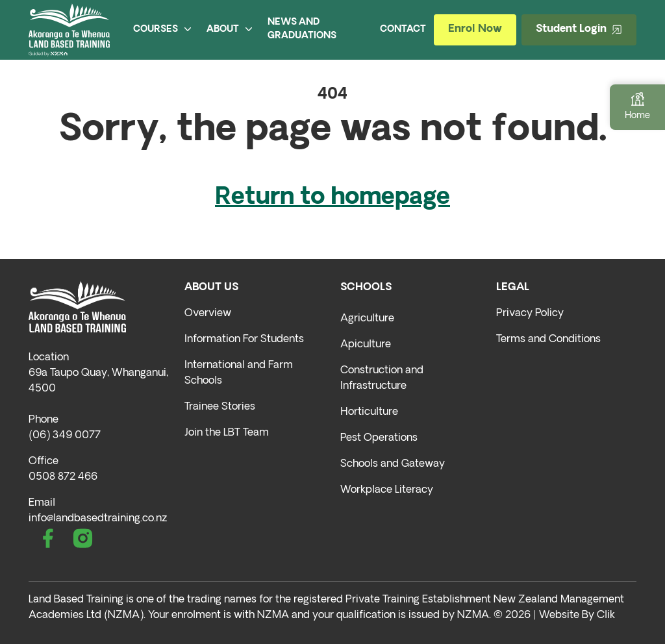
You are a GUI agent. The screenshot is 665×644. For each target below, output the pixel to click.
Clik (606, 615)
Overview (208, 314)
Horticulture (369, 412)
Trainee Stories (220, 407)
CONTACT (403, 30)
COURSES (162, 30)
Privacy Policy (530, 314)
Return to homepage (332, 198)
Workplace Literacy (387, 490)
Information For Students (244, 340)
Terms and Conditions (548, 340)
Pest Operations (379, 438)
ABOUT (229, 30)
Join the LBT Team (227, 433)
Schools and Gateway (393, 464)
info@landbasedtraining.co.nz (98, 519)
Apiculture (366, 345)
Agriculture (367, 319)
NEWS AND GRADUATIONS (302, 29)
